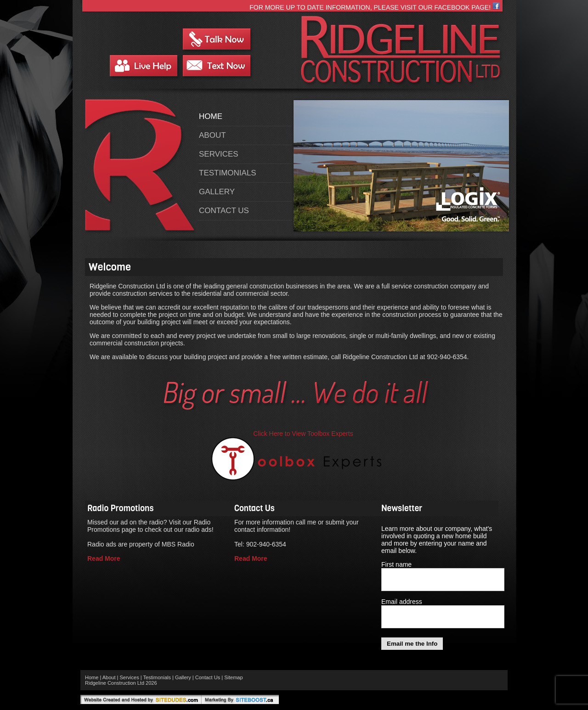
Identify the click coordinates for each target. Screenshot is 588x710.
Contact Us (224, 211)
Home (211, 116)
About (212, 135)
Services (219, 154)
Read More (104, 558)
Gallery (217, 192)
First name (396, 564)
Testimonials (228, 173)
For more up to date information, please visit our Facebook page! (375, 7)
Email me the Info (412, 644)
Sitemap (233, 677)
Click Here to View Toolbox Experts (303, 434)
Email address (402, 602)
